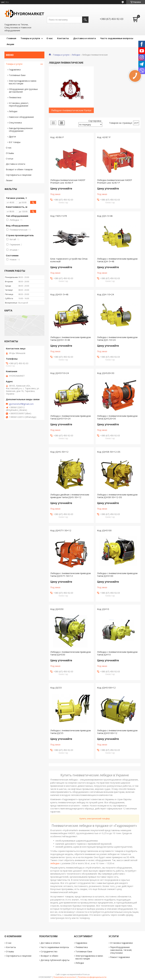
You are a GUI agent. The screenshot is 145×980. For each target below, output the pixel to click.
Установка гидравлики (121, 943)
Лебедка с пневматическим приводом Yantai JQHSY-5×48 (71, 339)
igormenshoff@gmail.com (21, 404)
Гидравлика (15, 70)
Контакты (63, 38)
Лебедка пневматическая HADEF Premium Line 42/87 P (115, 181)
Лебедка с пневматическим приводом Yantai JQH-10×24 (117, 339)
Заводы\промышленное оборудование (21, 130)
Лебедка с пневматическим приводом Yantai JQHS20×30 (117, 417)
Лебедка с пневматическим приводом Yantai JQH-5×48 (117, 260)
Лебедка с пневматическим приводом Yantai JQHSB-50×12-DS (117, 496)
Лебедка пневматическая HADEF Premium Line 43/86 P (68, 181)
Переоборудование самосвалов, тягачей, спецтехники (121, 950)
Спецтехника (15, 123)
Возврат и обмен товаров (19, 169)
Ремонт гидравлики (120, 957)
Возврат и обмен (49, 956)
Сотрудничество (49, 951)
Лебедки (76, 55)
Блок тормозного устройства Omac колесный (69, 260)
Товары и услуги (30, 38)
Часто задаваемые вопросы (117, 38)
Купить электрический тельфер (95, 819)
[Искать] (85, 20)
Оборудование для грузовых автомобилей (23, 90)
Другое (12, 137)
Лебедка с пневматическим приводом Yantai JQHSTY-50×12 (71, 575)
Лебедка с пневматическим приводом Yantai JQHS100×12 (117, 732)
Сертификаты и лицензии (19, 175)
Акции (10, 44)
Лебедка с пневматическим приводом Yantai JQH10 (117, 653)
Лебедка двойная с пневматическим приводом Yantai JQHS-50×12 (70, 496)
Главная (11, 38)
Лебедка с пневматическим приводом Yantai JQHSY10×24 (71, 417)
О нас (50, 38)
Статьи (10, 159)
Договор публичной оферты (55, 960)
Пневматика (15, 97)
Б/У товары (15, 142)
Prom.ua (86, 974)
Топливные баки (17, 75)
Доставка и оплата (84, 38)
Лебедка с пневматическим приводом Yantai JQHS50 (71, 653)
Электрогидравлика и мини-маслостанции (23, 82)
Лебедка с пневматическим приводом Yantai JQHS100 (117, 575)
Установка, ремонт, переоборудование (19, 104)
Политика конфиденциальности (92, 977)
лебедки (55, 863)
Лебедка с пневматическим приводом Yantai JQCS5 (71, 732)
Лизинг (9, 180)
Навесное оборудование (21, 117)
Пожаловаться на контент (65, 977)
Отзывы (10, 153)
